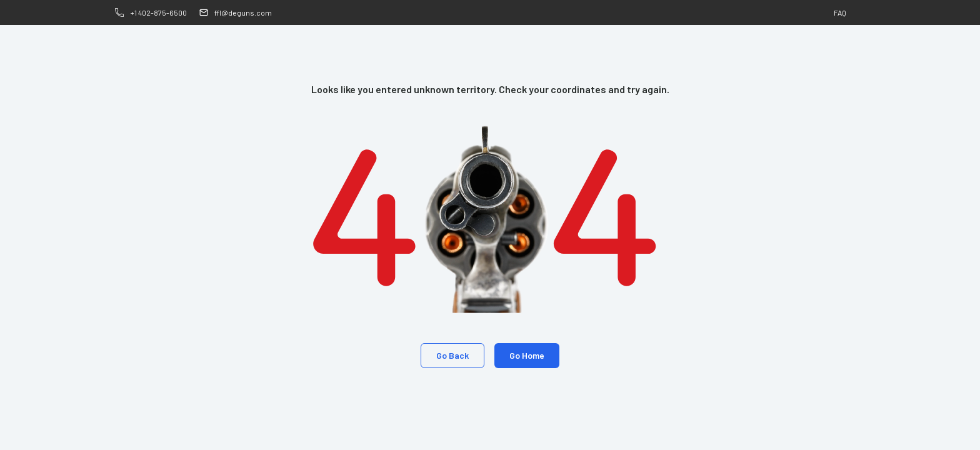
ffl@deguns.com (243, 12)
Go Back (452, 355)
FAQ (840, 12)
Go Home (527, 355)
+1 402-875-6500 (158, 12)
